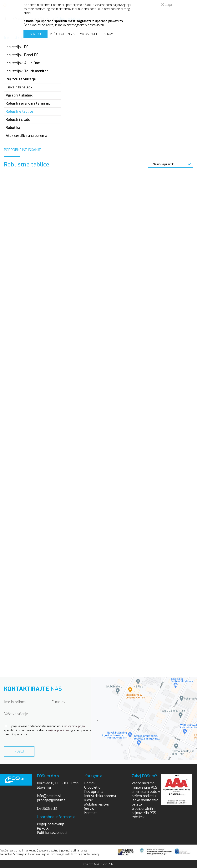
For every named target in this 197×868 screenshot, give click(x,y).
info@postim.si (49, 796)
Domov (90, 783)
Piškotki (43, 828)
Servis (89, 809)
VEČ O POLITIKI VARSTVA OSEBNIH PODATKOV (81, 34)
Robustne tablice (19, 111)
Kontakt (91, 813)
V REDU (35, 34)
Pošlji (19, 751)
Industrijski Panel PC (22, 55)
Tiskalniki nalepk (19, 87)
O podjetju (92, 787)
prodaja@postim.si (52, 800)
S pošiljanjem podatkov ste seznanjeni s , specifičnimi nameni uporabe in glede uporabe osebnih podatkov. (48, 730)
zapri (167, 5)
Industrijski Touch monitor (27, 71)
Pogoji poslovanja (51, 824)
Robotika (13, 128)
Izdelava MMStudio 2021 (98, 864)
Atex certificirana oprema (26, 136)
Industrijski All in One (23, 63)
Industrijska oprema (100, 796)
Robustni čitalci (18, 120)
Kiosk (88, 800)
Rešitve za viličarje (21, 79)
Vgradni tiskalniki (20, 95)
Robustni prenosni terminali (28, 103)
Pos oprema (94, 792)
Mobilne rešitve (96, 804)
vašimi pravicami (59, 730)
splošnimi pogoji (75, 726)
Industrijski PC (17, 47)
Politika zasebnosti (52, 833)
